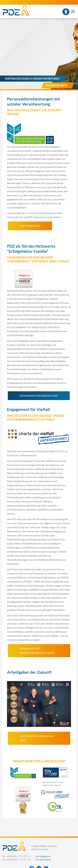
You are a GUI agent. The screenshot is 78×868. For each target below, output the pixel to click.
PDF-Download (30, 226)
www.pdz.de (45, 860)
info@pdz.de (45, 856)
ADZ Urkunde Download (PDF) (36, 738)
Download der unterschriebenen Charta (37, 651)
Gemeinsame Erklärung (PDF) (39, 396)
